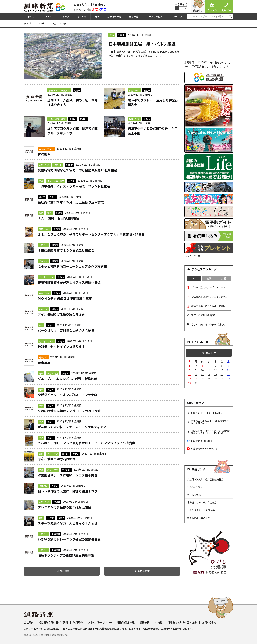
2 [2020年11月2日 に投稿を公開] (196, 366)
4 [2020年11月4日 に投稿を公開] (209, 366)
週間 (209, 278)
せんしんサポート (196, 495)
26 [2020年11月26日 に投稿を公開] (215, 379)
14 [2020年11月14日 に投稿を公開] (228, 370)
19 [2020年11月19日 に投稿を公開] (215, 374)
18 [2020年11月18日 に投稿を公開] (209, 374)
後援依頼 (144, 622)
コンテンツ (176, 16)
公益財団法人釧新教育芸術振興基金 (205, 479)
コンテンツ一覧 (192, 256)
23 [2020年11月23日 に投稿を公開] (196, 379)
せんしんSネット (196, 487)
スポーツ (64, 16)
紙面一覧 (134, 16)
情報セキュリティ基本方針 (182, 622)
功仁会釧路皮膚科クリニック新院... (209, 297)
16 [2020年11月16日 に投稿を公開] (196, 374)
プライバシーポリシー (100, 622)
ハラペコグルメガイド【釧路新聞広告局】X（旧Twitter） (208, 422)
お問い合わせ (209, 622)
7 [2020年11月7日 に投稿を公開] (228, 366)
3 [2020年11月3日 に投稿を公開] (202, 366)
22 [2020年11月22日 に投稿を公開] (189, 379)
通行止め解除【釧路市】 (204, 315)
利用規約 (78, 622)
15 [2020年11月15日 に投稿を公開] (189, 374)
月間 (224, 278)
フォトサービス (154, 16)
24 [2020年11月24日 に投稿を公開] (202, 379)
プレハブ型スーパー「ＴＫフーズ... (209, 287)
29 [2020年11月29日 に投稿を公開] (189, 383)
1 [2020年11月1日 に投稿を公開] (189, 366)
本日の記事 (63, 571)
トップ (31, 16)
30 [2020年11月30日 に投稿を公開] (196, 383)
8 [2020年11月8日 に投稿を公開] (189, 370)
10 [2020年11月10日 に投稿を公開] (202, 370)
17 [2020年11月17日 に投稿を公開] (202, 374)
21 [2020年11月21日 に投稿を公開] (228, 374)
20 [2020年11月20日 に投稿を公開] (222, 374)
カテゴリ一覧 (114, 16)
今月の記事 (144, 571)
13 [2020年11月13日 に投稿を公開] (222, 370)
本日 (194, 278)
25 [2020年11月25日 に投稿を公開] (209, 379)
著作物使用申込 (126, 622)
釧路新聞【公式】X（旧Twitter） (206, 413)
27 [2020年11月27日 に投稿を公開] (222, 379)
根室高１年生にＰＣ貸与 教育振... (209, 306)
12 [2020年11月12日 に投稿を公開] (215, 370)
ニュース (47, 16)
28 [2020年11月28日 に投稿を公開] (228, 379)
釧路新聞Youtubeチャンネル (204, 448)
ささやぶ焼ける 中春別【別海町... (209, 324)
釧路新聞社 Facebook (200, 441)
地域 (97, 16)
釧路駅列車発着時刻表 (198, 518)
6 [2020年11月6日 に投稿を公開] (222, 366)
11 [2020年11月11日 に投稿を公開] (209, 370)
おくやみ (82, 16)
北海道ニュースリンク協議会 (202, 502)
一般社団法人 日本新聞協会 (201, 510)
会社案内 (29, 622)
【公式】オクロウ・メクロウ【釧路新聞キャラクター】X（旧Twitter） (208, 432)
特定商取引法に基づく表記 (53, 622)
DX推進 (159, 622)
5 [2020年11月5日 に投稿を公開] (215, 366)
